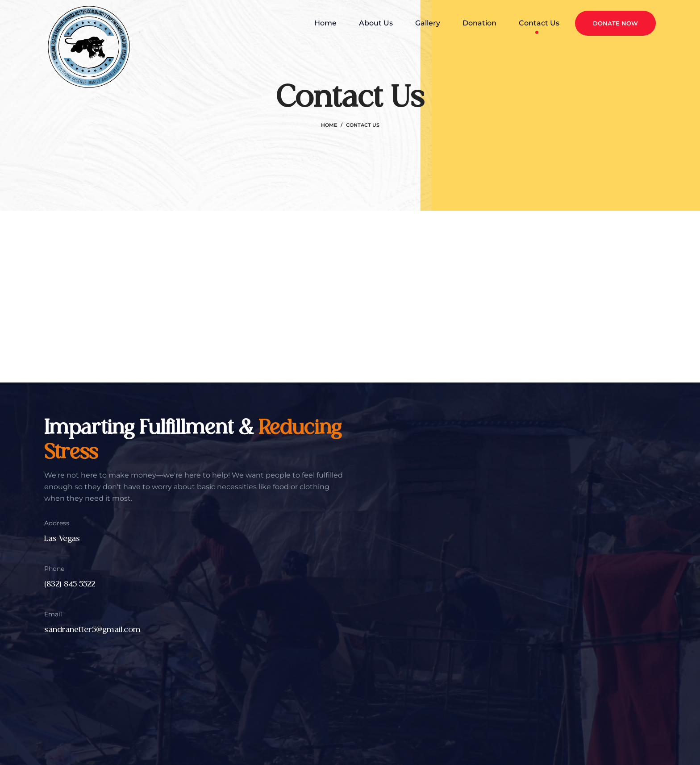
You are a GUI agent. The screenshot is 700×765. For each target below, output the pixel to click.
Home (329, 125)
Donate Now (615, 23)
